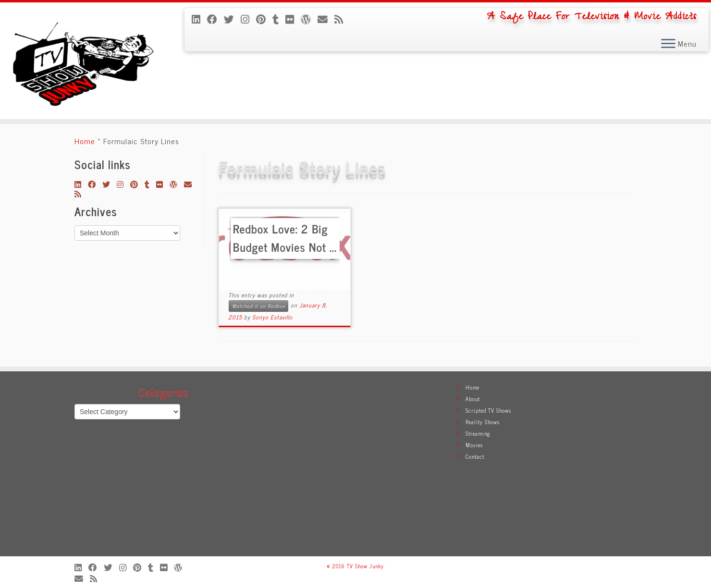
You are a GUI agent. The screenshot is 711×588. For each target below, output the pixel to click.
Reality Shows (483, 422)
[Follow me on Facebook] (215, 19)
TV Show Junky (365, 566)
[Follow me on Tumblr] (279, 19)
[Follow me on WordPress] (309, 19)
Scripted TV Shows (488, 410)
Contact (475, 456)
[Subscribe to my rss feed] (342, 19)
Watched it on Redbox (258, 306)
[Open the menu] (668, 44)
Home (85, 141)
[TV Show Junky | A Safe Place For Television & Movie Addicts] (82, 61)
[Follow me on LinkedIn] (199, 19)
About (473, 399)
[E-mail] (326, 19)
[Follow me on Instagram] (248, 19)
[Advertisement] (355, 468)
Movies (474, 445)
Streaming (478, 433)
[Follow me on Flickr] (293, 19)
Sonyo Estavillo (272, 317)
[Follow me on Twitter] (232, 19)
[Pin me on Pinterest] (264, 19)
